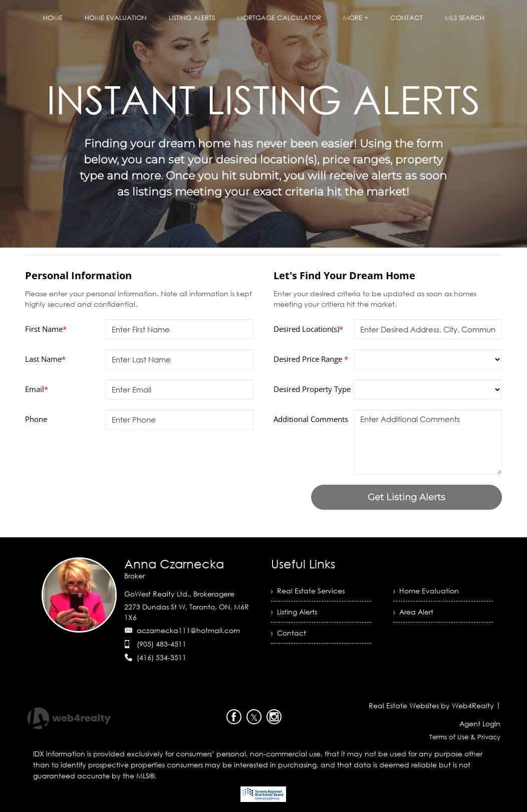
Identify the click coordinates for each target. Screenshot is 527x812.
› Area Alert (413, 612)
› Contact (289, 633)
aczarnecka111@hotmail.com (188, 630)
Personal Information (78, 275)
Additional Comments (311, 419)
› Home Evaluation (426, 591)
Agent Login (480, 724)
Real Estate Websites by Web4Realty (431, 705)
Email (37, 389)
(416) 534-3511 (162, 657)
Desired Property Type (312, 389)
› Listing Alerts (294, 612)
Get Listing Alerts (407, 497)
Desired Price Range (311, 359)
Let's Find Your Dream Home (344, 275)
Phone (36, 419)
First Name (46, 329)
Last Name (45, 359)
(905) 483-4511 (162, 644)
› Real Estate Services (308, 591)
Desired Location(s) (308, 329)
